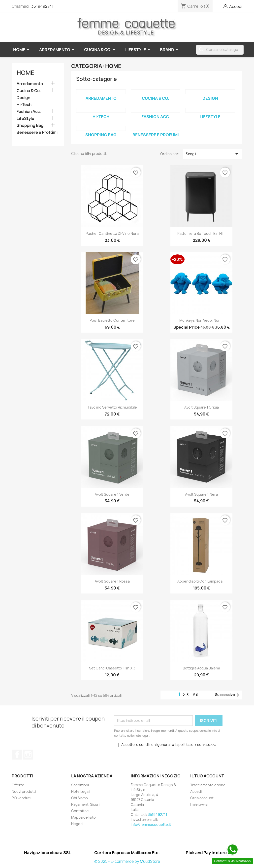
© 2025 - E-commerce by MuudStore (127, 861)
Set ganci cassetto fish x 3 (112, 668)
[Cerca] (220, 50)
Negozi (77, 824)
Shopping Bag (30, 125)
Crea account (202, 798)
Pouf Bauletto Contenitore (112, 320)
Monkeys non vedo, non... (201, 320)
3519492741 (42, 6)
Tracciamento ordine (208, 785)
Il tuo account (207, 776)
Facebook (17, 755)
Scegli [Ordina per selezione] (213, 154)
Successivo (228, 695)
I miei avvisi (199, 804)
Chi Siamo (79, 798)
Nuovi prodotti (24, 791)
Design (23, 98)
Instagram (28, 755)
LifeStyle (25, 119)
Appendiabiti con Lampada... (201, 581)
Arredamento (30, 84)
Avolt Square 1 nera (201, 494)
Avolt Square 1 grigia (202, 407)
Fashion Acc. (29, 112)
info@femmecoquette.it (151, 824)
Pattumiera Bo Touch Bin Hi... (201, 233)
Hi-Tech (24, 105)
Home (26, 73)
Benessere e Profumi (37, 132)
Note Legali (81, 791)
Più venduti (21, 798)
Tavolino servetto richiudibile (112, 407)
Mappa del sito (83, 817)
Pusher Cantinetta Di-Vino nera (112, 233)
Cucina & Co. (29, 91)
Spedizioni (80, 785)
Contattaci (80, 811)
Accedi (196, 791)
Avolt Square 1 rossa (112, 581)
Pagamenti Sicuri (85, 804)
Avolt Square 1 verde (112, 494)
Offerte (18, 785)
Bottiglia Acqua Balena (201, 668)
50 (196, 695)
